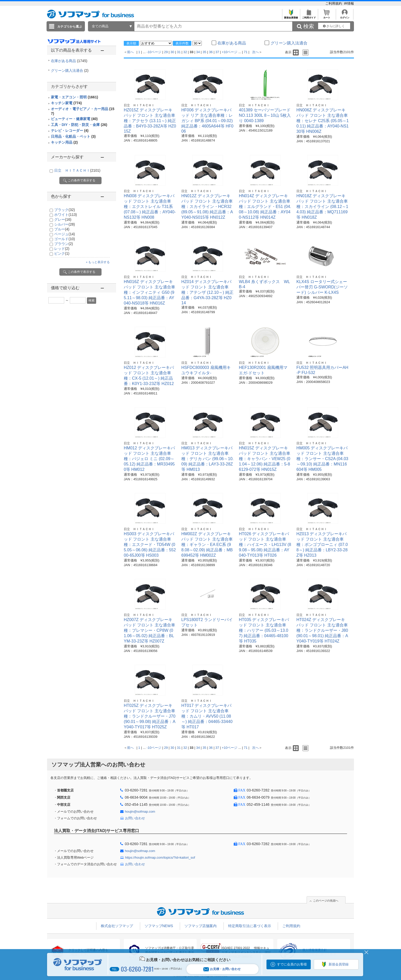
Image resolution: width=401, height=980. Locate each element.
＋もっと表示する (97, 262)
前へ (130, 52)
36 (211, 52)
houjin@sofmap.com (140, 812)
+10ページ (230, 52)
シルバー (65, 224)
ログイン (345, 16)
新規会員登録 (291, 16)
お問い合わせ (135, 818)
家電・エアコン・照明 (74, 97)
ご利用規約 (334, 3)
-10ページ (154, 52)
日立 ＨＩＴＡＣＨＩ (77, 170)
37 (217, 52)
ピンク (62, 253)
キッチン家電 (66, 103)
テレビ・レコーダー (70, 131)
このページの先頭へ (326, 901)
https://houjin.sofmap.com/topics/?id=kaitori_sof (160, 858)
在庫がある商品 (69, 61)
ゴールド (65, 239)
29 (166, 52)
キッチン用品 (64, 142)
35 (204, 52)
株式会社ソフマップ (117, 926)
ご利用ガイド (309, 16)
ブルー (62, 229)
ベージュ (65, 234)
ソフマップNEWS (159, 926)
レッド (62, 249)
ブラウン (64, 244)
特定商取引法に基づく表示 (250, 926)
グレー (63, 219)
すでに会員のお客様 (292, 964)
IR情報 (349, 3)
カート (327, 16)
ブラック (65, 210)
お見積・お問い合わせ (222, 969)
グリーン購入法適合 (70, 71)
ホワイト (66, 215)
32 (185, 52)
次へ (255, 52)
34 (198, 52)
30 (172, 52)
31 (179, 52)
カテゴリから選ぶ (70, 27)
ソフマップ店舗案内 (201, 926)
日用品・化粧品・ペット (73, 136)
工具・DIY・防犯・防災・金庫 (79, 125)
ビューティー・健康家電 (74, 119)
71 (246, 52)
